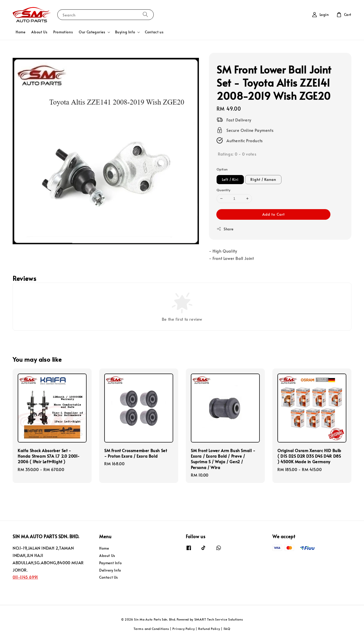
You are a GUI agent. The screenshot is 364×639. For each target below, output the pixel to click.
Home (20, 32)
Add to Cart (274, 214)
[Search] (145, 15)
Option (222, 169)
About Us (39, 32)
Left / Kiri (230, 179)
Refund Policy (209, 629)
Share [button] (225, 229)
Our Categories (92, 32)
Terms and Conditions (151, 629)
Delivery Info (110, 570)
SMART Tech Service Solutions (219, 619)
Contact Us (109, 577)
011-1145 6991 (25, 577)
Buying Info (125, 32)
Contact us (154, 32)
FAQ (227, 629)
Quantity (223, 190)
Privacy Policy (184, 629)
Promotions (63, 32)
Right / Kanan (263, 179)
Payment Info (110, 563)
